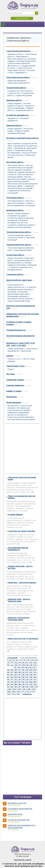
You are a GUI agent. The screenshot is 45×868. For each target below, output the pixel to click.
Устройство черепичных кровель (21, 225)
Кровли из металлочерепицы (19, 227)
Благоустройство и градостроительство (16, 286)
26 (16, 665)
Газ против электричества (19, 820)
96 (16, 687)
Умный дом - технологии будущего (22, 582)
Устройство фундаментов (17, 115)
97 (20, 687)
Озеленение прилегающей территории (18, 293)
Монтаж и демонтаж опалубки (21, 202)
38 (8, 670)
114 (9, 694)
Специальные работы (24, 110)
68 (31, 677)
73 (20, 680)
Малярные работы (15, 263)
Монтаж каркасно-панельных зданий (21, 176)
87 (12, 684)
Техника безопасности (16, 330)
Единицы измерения (15, 385)
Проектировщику (14, 402)
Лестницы (10, 374)
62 (8, 677)
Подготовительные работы (18, 77)
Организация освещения (18, 296)
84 (31, 682)
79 (12, 682)
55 (12, 675)
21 (27, 663)
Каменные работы (14, 125)
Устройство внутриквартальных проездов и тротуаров (22, 289)
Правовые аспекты (15, 54)
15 (36, 660)
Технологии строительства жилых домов (22, 478)
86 (8, 684)
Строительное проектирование (20, 417)
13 (28, 660)
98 (23, 687)
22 (31, 663)
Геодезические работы (16, 88)
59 (27, 675)
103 (14, 689)
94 (8, 687)
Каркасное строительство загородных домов (19, 619)
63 (12, 677)
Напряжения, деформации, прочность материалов (18, 414)
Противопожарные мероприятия (20, 336)
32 (15, 667)
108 (9, 692)
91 (27, 684)
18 (16, 663)
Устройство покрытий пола (20, 267)
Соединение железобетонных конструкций (21, 187)
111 (23, 692)
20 (23, 663)
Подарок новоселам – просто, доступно (20, 567)
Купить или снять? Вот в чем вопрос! (23, 639)
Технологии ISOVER (15, 237)
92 (31, 684)
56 (16, 675)
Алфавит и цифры (14, 391)
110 (18, 692)
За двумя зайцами (15, 514)
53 (35, 672)
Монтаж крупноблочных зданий (19, 178)
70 (8, 680)
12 (24, 660)
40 (16, 670)
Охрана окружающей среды (19, 301)
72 (16, 680)
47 (12, 672)
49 (20, 672)
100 (32, 687)
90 (23, 684)
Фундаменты (13, 118)
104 (19, 689)
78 (8, 682)
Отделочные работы (15, 255)
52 (31, 672)
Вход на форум (22, 18)
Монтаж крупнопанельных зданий (21, 180)
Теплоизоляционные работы (19, 232)
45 (35, 670)
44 (31, 670)
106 (29, 689)
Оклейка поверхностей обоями (19, 264)
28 (24, 665)
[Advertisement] (22, 449)
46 (8, 672)
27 (20, 665)
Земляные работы (14, 100)
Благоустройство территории (19, 280)
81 (20, 682)
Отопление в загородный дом (20, 809)
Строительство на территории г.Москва (20, 69)
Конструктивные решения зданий (21, 419)
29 (27, 665)
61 (35, 675)
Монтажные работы (15, 162)
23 (35, 663)
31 (35, 665)
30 (31, 665)
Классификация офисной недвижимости (18, 549)
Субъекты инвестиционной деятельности (19, 64)
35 (27, 667)
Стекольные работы (15, 274)
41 (20, 670)
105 (24, 689)
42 (23, 670)
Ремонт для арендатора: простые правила (22, 497)
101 (36, 687)
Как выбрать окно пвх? (17, 803)
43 (27, 670)
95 (12, 687)
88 (16, 684)
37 (34, 667)
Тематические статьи (15, 366)
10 (17, 660)
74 (23, 680)
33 (19, 667)
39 (12, 670)
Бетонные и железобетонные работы (22, 138)
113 (33, 692)
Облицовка (32, 265)
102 (9, 689)
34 (23, 667)
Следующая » (27, 694)
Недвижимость (21, 73)
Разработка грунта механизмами (21, 107)
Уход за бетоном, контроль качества (22, 154)
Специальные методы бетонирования (20, 152)
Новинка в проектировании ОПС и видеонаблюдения (22, 826)
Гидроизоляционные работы (19, 245)
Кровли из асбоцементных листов (18, 221)
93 (35, 684)
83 (27, 682)
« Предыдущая (12, 658)
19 (20, 663)
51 (27, 672)
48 (16, 672)
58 (23, 675)
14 (32, 660)
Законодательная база (26, 61)
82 (23, 682)
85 (35, 682)
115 (13, 694)
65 (20, 677)
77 (35, 680)
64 (16, 677)
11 (21, 660)
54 (8, 675)
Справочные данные (24, 95)
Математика (11, 397)
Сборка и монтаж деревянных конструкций (21, 204)
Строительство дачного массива (21, 531)
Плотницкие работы (15, 198)
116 (18, 694)
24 (8, 665)
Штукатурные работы (23, 260)
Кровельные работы (15, 210)
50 (23, 672)
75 (27, 680)
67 (27, 677)
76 (31, 680)
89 (20, 684)
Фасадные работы (15, 270)
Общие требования (15, 349)
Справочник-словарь (15, 380)
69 (35, 677)
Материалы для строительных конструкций (19, 409)
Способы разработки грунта (19, 105)
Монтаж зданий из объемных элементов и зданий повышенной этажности (21, 172)
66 (23, 677)
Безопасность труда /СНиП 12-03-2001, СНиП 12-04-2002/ (21, 344)
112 (28, 692)
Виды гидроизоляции (23, 250)
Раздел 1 (11, 369)
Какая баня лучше (15, 814)
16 (8, 663)
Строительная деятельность (18, 51)
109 (13, 692)
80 (16, 682)
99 (27, 687)
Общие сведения (14, 103)
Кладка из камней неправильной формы (18, 132)
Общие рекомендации (16, 81)
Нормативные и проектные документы (18, 58)
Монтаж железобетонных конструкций (20, 166)
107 (33, 689)
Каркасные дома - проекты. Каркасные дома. (19, 600)
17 (12, 663)
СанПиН (10, 356)
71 (12, 680)
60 (31, 675)
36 (30, 667)
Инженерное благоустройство (20, 299)
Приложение (26, 351)
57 (20, 675)
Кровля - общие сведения (18, 213)
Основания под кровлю (17, 216)
